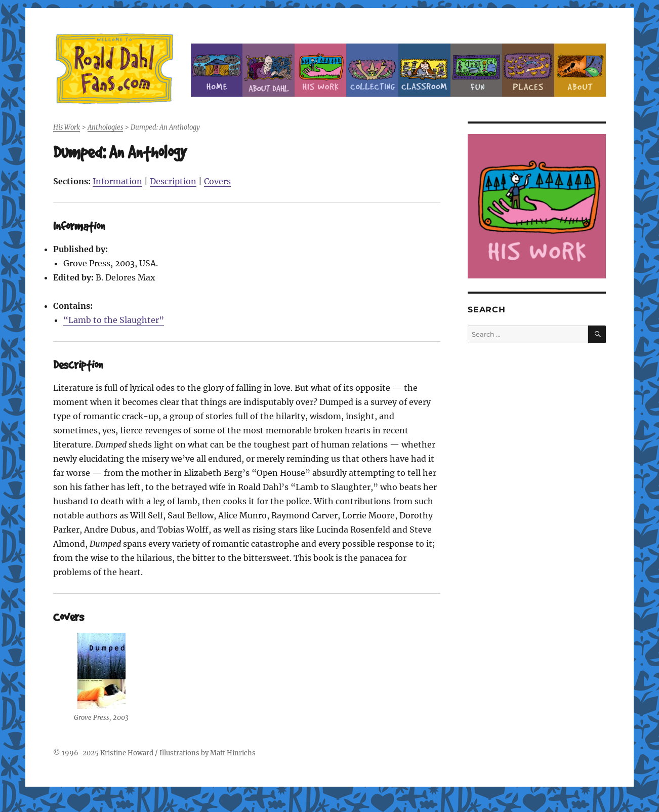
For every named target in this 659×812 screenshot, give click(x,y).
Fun (477, 70)
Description (173, 181)
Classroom (424, 70)
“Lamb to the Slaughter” (114, 320)
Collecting (372, 70)
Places (528, 70)
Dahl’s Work (321, 70)
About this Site (580, 70)
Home (217, 70)
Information (117, 181)
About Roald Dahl (269, 70)
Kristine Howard (127, 753)
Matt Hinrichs (233, 753)
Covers (217, 181)
